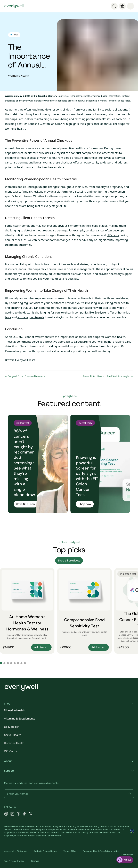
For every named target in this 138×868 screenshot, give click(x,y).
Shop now (85, 504)
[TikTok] (25, 814)
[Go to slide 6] (18, 663)
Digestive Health (14, 710)
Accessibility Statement (16, 851)
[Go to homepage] (14, 6)
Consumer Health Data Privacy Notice (101, 851)
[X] (31, 814)
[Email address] (69, 794)
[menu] (131, 6)
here (75, 830)
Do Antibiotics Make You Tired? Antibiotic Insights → (108, 376)
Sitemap (35, 861)
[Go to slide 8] (25, 663)
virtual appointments (31, 317)
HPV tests (113, 235)
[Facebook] (18, 814)
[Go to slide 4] (11, 663)
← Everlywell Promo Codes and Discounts (25, 376)
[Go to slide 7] (21, 663)
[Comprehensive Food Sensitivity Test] (84, 611)
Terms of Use (70, 851)
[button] (129, 794)
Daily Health (12, 727)
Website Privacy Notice (45, 851)
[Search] (114, 6)
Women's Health (19, 76)
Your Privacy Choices (14, 861)
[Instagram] (6, 814)
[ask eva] (125, 860)
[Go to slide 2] (4, 663)
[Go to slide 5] (15, 663)
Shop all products (69, 561)
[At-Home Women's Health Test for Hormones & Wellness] (27, 611)
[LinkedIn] (12, 814)
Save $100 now (26, 504)
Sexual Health (13, 735)
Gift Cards (10, 751)
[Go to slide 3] (8, 663)
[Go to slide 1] (1, 663)
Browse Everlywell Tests (20, 360)
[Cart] (122, 6)
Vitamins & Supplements (20, 719)
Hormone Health (14, 743)
